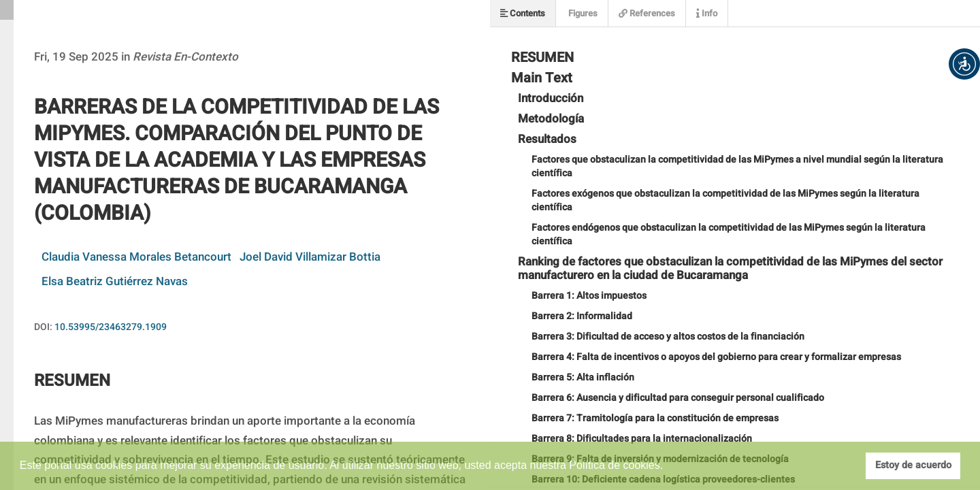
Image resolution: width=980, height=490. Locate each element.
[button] (964, 64)
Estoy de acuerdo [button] (913, 465)
